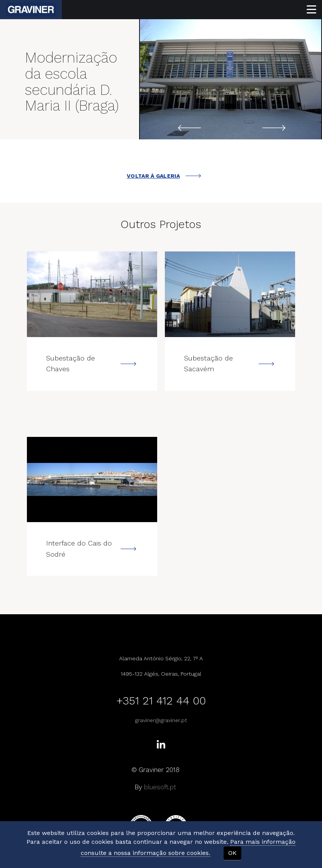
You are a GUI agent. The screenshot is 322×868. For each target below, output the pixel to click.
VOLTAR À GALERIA (164, 176)
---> (92, 294)
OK (232, 853)
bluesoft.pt (160, 787)
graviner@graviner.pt (161, 720)
